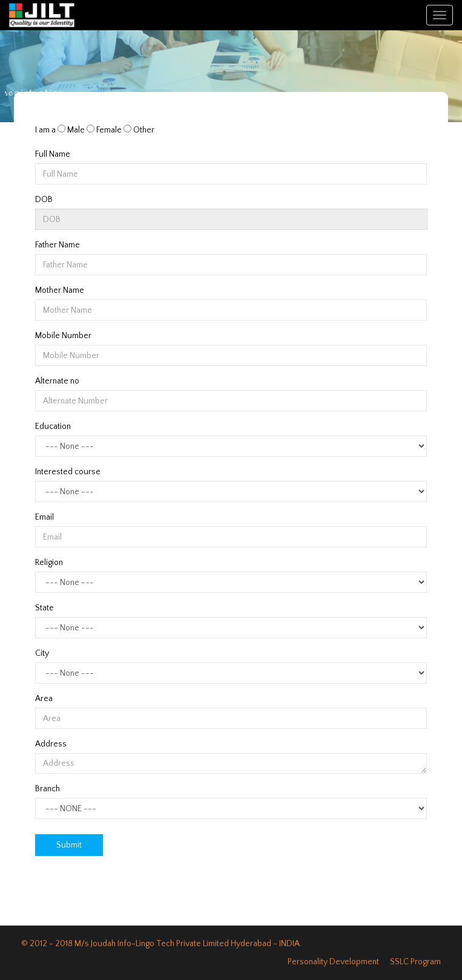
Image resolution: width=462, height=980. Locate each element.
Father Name (58, 245)
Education (53, 426)
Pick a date (415, 220)
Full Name (53, 154)
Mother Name (60, 290)
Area (44, 699)
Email (45, 517)
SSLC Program (415, 962)
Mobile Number (63, 336)
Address (51, 744)
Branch (48, 789)
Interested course (68, 472)
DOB (44, 200)
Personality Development (333, 962)
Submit (69, 845)
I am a (45, 130)
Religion (49, 563)
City (42, 653)
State (45, 608)
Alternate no (57, 381)
